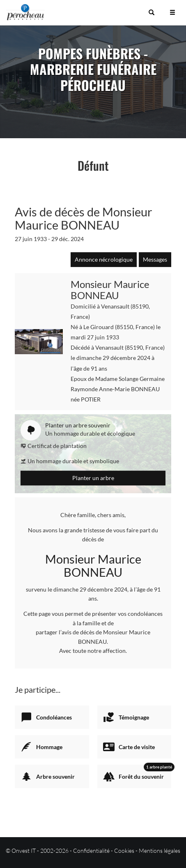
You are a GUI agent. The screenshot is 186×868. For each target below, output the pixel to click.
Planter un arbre (93, 478)
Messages (155, 259)
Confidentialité (91, 851)
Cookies (124, 851)
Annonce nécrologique (104, 259)
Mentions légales (160, 851)
